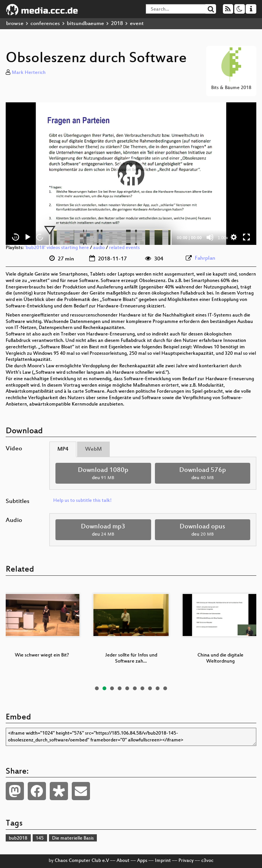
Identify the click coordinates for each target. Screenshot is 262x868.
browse (15, 24)
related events (124, 248)
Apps (142, 861)
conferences (45, 24)
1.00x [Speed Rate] (223, 238)
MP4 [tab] (63, 449)
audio (99, 248)
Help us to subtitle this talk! (82, 501)
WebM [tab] (93, 449)
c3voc (207, 861)
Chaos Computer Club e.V (82, 861)
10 (165, 688)
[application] (131, 174)
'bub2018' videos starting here (57, 248)
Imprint (163, 861)
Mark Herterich (29, 73)
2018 (117, 24)
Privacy (186, 861)
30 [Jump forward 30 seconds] (40, 237)
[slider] (110, 237)
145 (40, 838)
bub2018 (18, 838)
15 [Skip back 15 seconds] (16, 237)
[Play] (28, 237)
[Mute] (210, 237)
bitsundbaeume (85, 24)
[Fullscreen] (246, 237)
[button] (131, 174)
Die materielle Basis (73, 838)
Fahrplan (205, 258)
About (123, 861)
